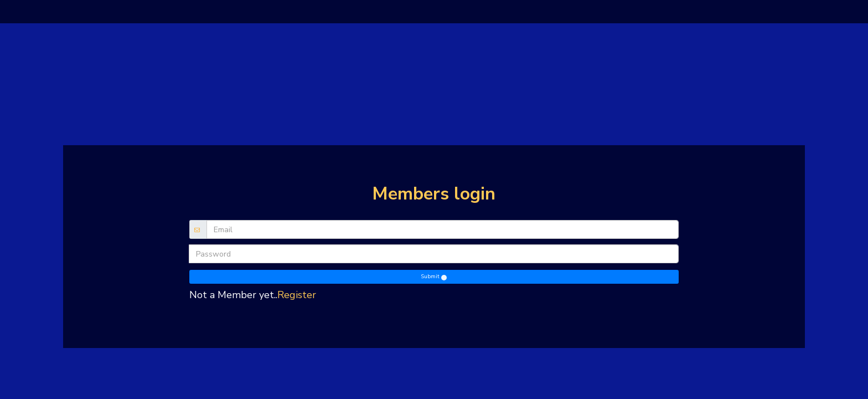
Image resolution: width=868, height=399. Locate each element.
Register (297, 295)
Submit (433, 277)
